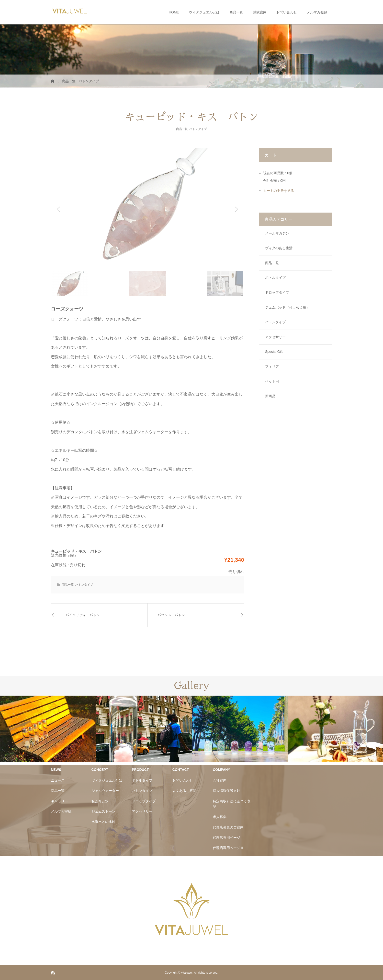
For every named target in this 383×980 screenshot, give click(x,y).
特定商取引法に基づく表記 (232, 804)
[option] (48, 729)
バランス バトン (171, 615)
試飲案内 (260, 12)
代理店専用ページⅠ (228, 838)
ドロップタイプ (277, 292)
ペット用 (272, 381)
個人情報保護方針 (226, 791)
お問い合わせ (287, 12)
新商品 (270, 396)
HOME (174, 12)
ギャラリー (59, 801)
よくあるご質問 (184, 791)
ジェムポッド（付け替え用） (287, 307)
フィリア (272, 366)
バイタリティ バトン (83, 615)
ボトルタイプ (275, 278)
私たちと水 (100, 801)
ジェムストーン (103, 811)
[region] (147, 222)
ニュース (58, 780)
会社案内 (220, 780)
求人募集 (220, 817)
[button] (58, 209)
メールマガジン (277, 233)
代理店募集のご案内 (228, 827)
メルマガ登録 (317, 12)
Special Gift (274, 352)
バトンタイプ (198, 129)
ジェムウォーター (105, 791)
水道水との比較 (103, 822)
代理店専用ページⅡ (228, 848)
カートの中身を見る (279, 191)
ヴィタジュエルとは (204, 12)
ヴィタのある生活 (279, 248)
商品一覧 (236, 12)
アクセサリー (275, 337)
